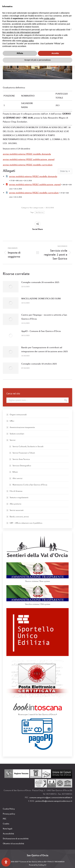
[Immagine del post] (11, 287)
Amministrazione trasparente (22, 427)
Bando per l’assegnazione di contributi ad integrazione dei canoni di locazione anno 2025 (45, 349)
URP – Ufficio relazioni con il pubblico (26, 523)
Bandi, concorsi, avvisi (19, 517)
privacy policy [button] (28, 41)
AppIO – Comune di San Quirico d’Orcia (41, 331)
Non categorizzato (37, 208)
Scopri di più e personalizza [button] (37, 60)
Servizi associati (17, 510)
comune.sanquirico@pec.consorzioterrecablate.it (51, 797)
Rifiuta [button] (20, 53)
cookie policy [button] (49, 18)
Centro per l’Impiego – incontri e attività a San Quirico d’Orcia (44, 317)
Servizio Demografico (22, 466)
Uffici (12, 421)
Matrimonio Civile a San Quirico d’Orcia (30, 485)
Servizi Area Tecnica (21, 459)
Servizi (11, 440)
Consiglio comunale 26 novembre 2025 (40, 282)
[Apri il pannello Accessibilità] (6, 862)
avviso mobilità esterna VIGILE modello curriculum (28, 165)
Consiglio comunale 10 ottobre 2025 (39, 364)
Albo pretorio (15, 504)
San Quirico (40, 212)
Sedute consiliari (17, 434)
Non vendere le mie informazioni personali (21, 32)
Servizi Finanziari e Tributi (24, 453)
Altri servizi (17, 478)
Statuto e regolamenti (19, 497)
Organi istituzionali (18, 415)
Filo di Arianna (16, 491)
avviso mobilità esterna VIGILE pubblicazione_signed (29, 159)
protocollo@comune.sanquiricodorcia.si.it (54, 801)
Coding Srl (42, 865)
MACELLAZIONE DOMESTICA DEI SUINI (41, 299)
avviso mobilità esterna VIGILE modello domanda (27, 154)
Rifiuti (15, 472)
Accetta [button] (55, 53)
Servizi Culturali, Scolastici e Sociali (28, 446)
